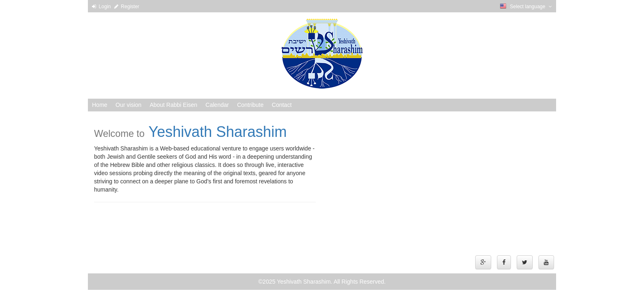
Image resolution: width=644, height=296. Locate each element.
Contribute (250, 105)
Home (100, 105)
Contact (282, 105)
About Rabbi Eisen (173, 105)
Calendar (217, 105)
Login (102, 7)
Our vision (128, 105)
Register (127, 7)
